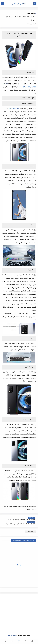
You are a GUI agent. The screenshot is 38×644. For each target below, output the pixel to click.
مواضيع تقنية (31, 13)
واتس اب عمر (19, 4)
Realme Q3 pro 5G (24, 87)
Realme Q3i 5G (14, 109)
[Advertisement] (19, 614)
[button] (32, 642)
